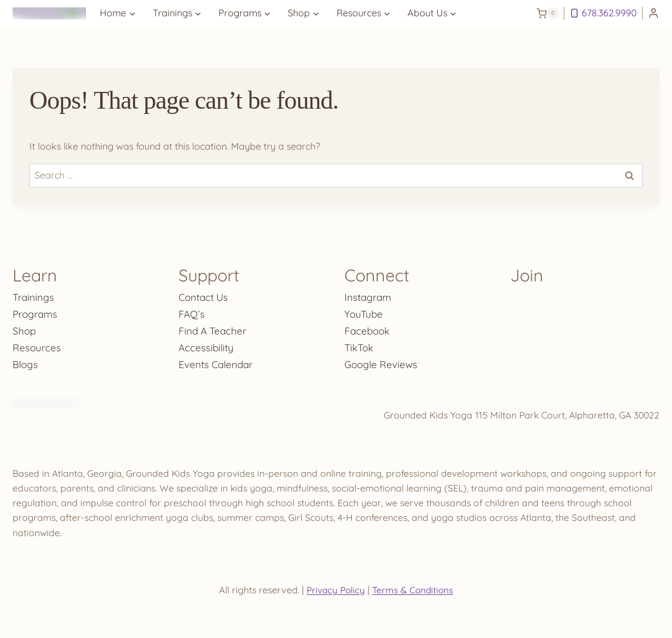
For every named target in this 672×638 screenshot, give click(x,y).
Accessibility (207, 344)
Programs (36, 311)
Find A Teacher (214, 327)
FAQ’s (192, 311)
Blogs (26, 361)
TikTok (360, 344)
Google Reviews (382, 361)
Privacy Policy (334, 590)
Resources (37, 344)
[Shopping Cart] (548, 13)
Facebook (368, 327)
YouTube (364, 311)
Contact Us (205, 294)
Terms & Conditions (414, 590)
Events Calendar (218, 361)
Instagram (369, 294)
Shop (25, 327)
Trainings (35, 294)
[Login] (654, 13)
